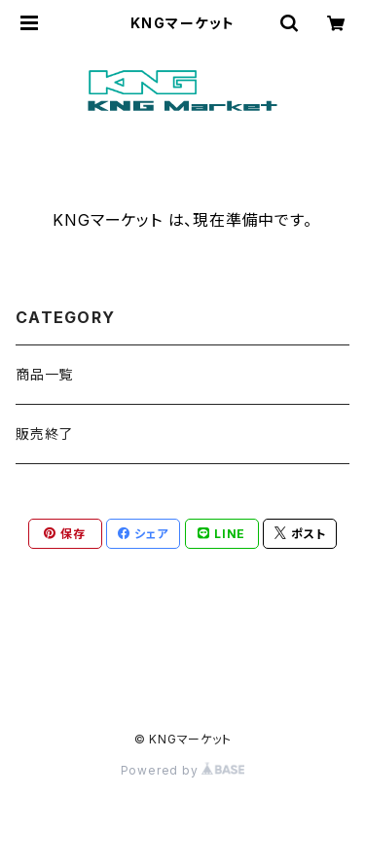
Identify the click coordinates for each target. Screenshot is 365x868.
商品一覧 (44, 374)
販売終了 (44, 434)
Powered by (183, 770)
